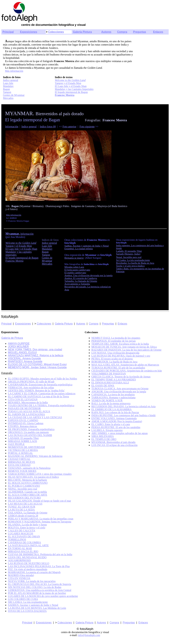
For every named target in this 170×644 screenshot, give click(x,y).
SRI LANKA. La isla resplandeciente (28, 602)
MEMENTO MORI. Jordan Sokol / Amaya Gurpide (37, 367)
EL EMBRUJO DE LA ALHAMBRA (112, 409)
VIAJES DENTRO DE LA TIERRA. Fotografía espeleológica (41, 405)
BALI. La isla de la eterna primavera (111, 403)
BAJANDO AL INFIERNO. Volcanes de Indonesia (35, 456)
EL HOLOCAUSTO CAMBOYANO (28, 483)
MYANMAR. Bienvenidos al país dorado (113, 442)
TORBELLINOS (17, 539)
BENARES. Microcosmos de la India (28, 402)
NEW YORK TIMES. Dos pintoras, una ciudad (35, 349)
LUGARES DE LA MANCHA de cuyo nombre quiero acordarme (43, 596)
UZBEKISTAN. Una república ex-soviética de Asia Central (40, 590)
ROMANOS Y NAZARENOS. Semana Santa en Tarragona (40, 522)
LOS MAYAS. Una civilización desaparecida (115, 353)
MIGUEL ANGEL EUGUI (22, 352)
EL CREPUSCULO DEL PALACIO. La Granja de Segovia (40, 584)
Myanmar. (13, 234)
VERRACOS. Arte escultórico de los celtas (31, 388)
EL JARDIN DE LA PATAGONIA (26, 414)
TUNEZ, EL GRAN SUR (22, 507)
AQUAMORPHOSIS (19, 560)
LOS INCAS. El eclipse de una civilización (115, 445)
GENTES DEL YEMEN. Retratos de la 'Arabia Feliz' (36, 391)
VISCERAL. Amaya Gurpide (24, 358)
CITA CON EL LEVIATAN (23, 399)
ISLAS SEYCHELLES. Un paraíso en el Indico (33, 477)
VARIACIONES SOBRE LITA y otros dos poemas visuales (40, 474)
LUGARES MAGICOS (21, 534)
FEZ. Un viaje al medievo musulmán (28, 569)
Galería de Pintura (12, 338)
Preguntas (139, 32)
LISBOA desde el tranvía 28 (23, 516)
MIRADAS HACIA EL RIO (23, 551)
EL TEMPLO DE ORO (104, 439)
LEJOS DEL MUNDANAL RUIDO (27, 557)
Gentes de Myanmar (14, 95)
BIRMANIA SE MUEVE (22, 462)
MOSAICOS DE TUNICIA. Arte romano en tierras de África (124, 347)
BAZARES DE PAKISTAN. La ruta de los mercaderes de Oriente (127, 350)
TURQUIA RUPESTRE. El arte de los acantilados (118, 368)
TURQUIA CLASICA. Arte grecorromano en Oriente (120, 389)
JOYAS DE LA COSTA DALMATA (27, 611)
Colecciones (56, 32)
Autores (106, 32)
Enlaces (158, 32)
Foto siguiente (87, 127)
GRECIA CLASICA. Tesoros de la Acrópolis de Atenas (121, 377)
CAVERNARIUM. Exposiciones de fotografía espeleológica (40, 385)
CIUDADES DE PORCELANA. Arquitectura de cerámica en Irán (127, 371)
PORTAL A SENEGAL (20, 453)
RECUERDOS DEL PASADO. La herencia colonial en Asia (124, 406)
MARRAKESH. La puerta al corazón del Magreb (34, 572)
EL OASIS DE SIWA (103, 386)
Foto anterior (69, 127)
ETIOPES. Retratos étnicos (22, 426)
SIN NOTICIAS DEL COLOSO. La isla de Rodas (35, 587)
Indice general (11, 80)
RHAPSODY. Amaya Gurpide (25, 361)
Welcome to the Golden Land (70, 80)
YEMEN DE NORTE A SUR (107, 400)
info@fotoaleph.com (89, 635)
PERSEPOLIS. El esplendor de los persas (114, 341)
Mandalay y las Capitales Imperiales (74, 89)
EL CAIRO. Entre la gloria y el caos (111, 424)
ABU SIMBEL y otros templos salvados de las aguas (120, 433)
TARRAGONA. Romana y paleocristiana (113, 397)
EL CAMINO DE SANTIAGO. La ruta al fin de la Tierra (38, 396)
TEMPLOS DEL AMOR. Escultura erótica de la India (120, 344)
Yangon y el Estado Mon (68, 83)
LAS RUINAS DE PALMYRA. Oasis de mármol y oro (121, 356)
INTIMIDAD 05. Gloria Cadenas (26, 423)
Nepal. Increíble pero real (129, 257)
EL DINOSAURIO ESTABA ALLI (110, 383)
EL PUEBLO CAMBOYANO (24, 486)
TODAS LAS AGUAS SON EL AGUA (29, 411)
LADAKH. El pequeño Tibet (23, 438)
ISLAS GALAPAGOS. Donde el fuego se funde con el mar (40, 501)
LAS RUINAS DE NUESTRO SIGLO (29, 563)
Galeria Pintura (64, 324)
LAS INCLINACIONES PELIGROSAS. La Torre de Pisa (39, 566)
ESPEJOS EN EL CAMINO (23, 420)
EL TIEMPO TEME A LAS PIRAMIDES (114, 380)
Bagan (6, 89)
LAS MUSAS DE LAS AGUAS (25, 504)
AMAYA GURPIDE (19, 344)
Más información (14, 71)
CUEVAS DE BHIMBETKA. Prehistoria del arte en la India (40, 554)
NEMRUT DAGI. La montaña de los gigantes (116, 338)
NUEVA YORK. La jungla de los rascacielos (32, 581)
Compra (122, 32)
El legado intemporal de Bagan (71, 92)
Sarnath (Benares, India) (128, 254)
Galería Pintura (82, 32)
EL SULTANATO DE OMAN (24, 537)
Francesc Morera (64, 95)
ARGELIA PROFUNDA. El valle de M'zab (31, 382)
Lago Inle (8, 83)
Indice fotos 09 (48, 127)
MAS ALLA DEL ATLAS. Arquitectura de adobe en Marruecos (125, 365)
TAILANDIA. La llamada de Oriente (28, 513)
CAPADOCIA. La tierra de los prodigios (113, 394)
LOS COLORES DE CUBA (23, 599)
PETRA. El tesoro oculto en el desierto (112, 359)
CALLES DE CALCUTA (22, 531)
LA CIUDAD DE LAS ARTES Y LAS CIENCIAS (35, 417)
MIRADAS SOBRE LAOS (22, 441)
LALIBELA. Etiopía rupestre (107, 430)
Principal (8, 32)
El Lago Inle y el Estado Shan (71, 86)
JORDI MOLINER (18, 346)
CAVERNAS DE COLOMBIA (24, 542)
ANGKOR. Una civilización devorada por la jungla (119, 392)
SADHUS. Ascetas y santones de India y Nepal (33, 605)
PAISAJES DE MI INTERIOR (24, 408)
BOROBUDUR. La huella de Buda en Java (114, 362)
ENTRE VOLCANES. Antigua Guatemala (114, 418)
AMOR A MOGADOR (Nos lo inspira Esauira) (117, 421)
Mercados (8, 98)
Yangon (7, 92)
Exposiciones (29, 32)
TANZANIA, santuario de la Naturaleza (29, 468)
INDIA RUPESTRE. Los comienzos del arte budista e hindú (124, 415)
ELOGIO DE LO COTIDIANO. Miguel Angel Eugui (37, 364)
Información (12, 127)
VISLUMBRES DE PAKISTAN (109, 374)
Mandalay (8, 86)
